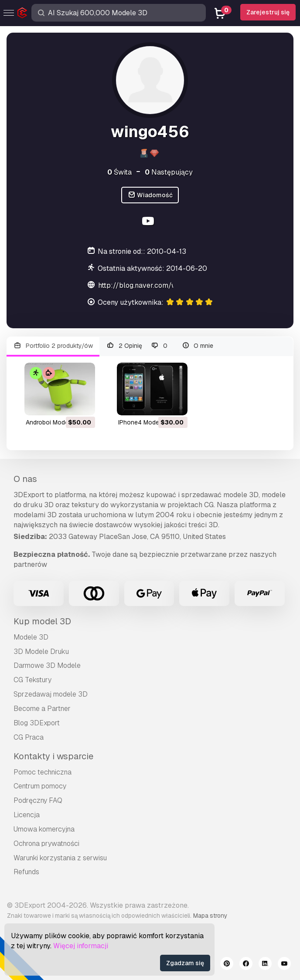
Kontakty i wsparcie (53, 756)
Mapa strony (210, 916)
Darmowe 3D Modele (47, 665)
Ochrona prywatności (46, 844)
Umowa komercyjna (44, 829)
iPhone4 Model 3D (144, 422)
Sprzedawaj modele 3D (51, 694)
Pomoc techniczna (43, 772)
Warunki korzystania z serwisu (60, 858)
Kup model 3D (42, 621)
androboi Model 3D (53, 422)
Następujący (169, 172)
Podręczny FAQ (38, 800)
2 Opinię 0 (137, 346)
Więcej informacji (81, 946)
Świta (119, 172)
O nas (25, 479)
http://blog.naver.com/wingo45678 (155, 285)
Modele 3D (31, 637)
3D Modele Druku (41, 652)
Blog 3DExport (37, 723)
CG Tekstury (32, 680)
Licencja (27, 815)
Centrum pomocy (40, 786)
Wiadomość (150, 195)
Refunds (26, 872)
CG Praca (29, 737)
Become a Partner (42, 709)
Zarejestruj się (268, 12)
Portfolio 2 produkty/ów (53, 346)
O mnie (198, 346)
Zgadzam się (185, 963)
